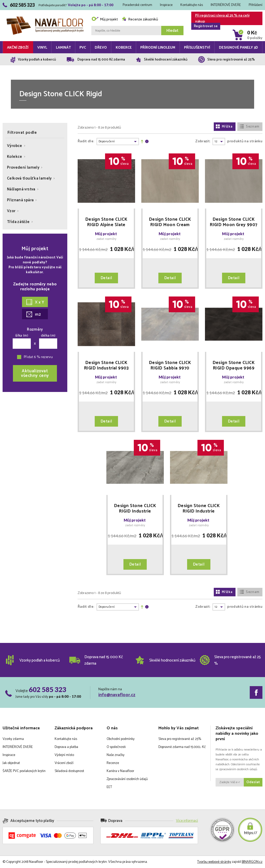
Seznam (249, 127)
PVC (83, 48)
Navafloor (45, 18)
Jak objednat (11, 763)
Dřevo (101, 48)
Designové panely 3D (238, 48)
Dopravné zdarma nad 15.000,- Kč (182, 747)
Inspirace (166, 5)
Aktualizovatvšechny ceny (35, 373)
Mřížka (224, 127)
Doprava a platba (66, 747)
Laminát (63, 48)
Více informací (187, 821)
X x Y (35, 302)
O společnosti (116, 747)
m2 (34, 314)
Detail (106, 278)
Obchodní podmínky (121, 739)
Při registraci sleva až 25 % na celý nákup (220, 19)
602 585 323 (47, 689)
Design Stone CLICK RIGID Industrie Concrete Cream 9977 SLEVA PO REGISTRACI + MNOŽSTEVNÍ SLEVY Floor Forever (199, 509)
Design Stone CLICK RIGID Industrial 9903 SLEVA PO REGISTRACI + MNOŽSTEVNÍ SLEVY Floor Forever (106, 366)
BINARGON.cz (252, 862)
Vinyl (42, 48)
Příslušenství (197, 48)
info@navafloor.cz (117, 695)
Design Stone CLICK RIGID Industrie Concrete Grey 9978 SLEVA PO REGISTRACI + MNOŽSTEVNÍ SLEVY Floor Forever (135, 509)
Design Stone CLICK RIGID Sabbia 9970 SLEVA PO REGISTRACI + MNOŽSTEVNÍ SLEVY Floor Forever (170, 366)
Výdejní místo (64, 755)
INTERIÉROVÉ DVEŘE (226, 5)
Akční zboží (18, 48)
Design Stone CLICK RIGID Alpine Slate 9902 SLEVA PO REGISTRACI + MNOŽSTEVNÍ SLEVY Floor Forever (106, 222)
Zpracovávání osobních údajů (127, 779)
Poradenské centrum (137, 5)
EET (109, 787)
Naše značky (116, 755)
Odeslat (253, 782)
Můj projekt (105, 20)
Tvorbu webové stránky (214, 862)
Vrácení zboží (64, 763)
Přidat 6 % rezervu (38, 357)
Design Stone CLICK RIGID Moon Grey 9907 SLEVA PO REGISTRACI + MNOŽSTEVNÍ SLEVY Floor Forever (234, 222)
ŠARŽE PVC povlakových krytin (24, 771)
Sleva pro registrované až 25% (180, 739)
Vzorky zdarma (13, 739)
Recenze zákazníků (140, 20)
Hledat (172, 31)
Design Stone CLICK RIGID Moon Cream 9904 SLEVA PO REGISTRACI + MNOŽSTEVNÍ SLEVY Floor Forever (170, 222)
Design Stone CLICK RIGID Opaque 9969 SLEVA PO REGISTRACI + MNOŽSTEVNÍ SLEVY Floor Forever (234, 366)
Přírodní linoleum (158, 48)
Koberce (124, 48)
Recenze (113, 763)
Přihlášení (256, 5)
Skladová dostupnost (69, 771)
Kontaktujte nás (192, 5)
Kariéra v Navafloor (120, 771)
